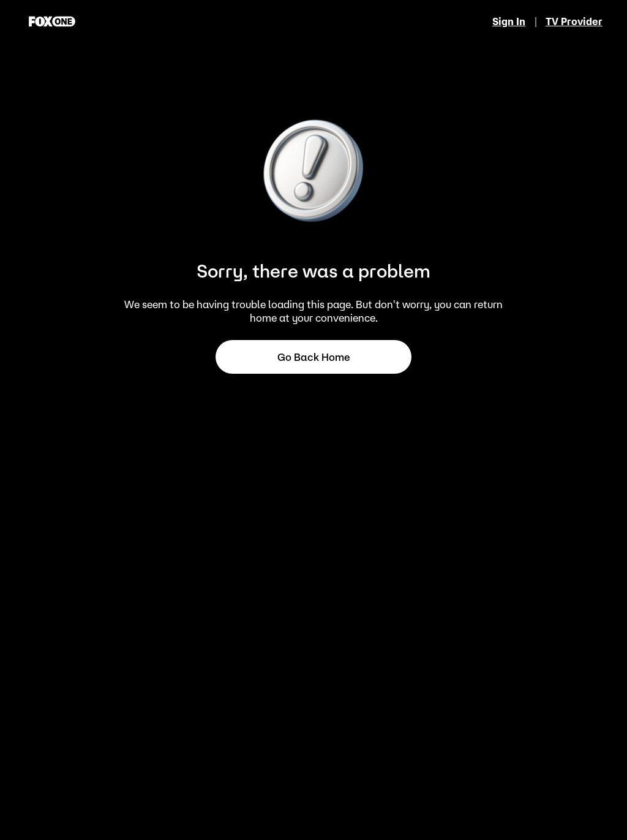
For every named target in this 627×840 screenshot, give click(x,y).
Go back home (314, 357)
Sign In (509, 21)
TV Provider (574, 21)
